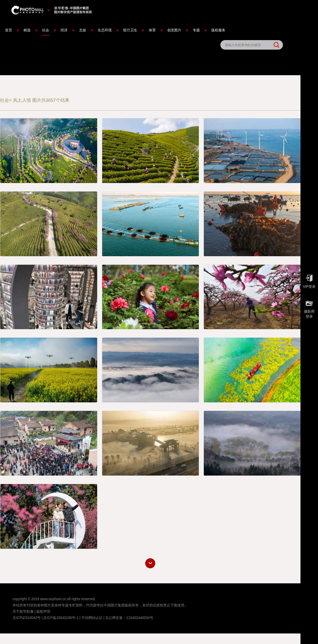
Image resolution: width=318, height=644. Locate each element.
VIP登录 (309, 280)
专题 (196, 30)
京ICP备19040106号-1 (61, 618)
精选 (27, 30)
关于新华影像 (23, 611)
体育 (152, 30)
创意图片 (174, 30)
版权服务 (218, 30)
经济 (64, 30)
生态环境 (105, 30)
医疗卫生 (130, 30)
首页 (9, 30)
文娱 (83, 30)
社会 (46, 32)
